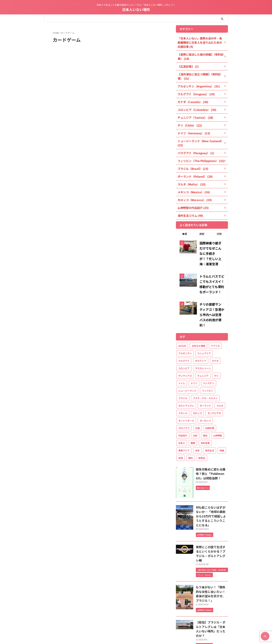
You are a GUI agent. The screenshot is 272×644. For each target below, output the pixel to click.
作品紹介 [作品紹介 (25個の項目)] (183, 410)
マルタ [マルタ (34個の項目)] (220, 381)
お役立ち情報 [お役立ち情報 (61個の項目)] (198, 321)
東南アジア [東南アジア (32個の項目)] (184, 425)
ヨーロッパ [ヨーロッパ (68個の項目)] (205, 396)
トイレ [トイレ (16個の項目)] (182, 358)
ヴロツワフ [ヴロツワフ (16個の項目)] (184, 403)
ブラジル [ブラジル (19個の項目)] (183, 373)
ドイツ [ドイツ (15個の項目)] (194, 358)
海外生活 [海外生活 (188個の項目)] (210, 425)
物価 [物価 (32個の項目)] (222, 425)
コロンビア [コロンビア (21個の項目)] (184, 343)
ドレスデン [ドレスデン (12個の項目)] (209, 358)
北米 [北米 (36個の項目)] (195, 410)
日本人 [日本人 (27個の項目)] (182, 418)
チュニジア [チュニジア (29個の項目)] (203, 351)
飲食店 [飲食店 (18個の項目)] (202, 433)
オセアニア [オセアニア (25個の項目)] (201, 336)
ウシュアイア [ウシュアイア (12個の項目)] (204, 328)
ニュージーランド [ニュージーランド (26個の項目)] (187, 366)
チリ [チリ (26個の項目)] (216, 351)
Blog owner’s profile (139, 621)
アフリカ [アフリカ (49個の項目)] (215, 321)
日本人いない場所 (136, 9)
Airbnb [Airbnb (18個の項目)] (182, 321)
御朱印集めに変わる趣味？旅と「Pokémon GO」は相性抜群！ (212, 448)
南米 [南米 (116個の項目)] (205, 410)
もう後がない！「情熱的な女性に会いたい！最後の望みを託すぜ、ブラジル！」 (212, 553)
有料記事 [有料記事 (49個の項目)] (205, 418)
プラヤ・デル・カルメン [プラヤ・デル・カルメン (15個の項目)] (205, 373)
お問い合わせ (159, 621)
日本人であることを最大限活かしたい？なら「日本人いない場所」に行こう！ (136, 628)
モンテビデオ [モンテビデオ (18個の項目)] (214, 388)
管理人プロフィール (117, 621)
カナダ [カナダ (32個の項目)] (215, 336)
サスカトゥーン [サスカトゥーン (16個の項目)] (203, 343)
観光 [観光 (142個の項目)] (191, 433)
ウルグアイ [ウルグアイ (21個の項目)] (184, 336)
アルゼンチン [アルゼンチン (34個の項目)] (185, 328)
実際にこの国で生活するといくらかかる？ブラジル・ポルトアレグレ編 (212, 519)
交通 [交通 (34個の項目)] (197, 403)
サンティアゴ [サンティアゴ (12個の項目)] (185, 351)
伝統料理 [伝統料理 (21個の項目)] (210, 403)
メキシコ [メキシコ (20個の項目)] (183, 388)
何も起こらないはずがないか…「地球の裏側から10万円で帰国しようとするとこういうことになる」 (212, 488)
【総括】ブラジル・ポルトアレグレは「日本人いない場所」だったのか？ (212, 585)
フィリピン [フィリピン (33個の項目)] (208, 366)
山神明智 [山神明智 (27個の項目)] (218, 410)
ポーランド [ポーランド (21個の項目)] (205, 381)
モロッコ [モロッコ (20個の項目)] (197, 388)
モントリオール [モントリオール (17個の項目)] (186, 396)
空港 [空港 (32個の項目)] (181, 433)
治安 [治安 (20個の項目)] (197, 425)
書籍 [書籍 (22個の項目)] (193, 418)
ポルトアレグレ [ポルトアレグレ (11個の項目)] (186, 381)
